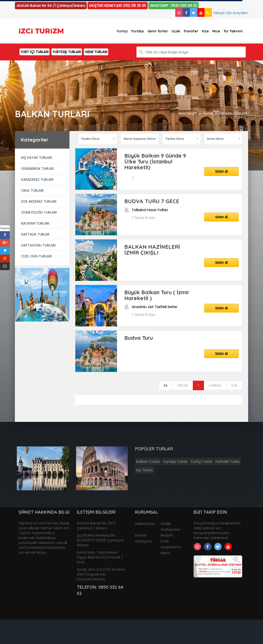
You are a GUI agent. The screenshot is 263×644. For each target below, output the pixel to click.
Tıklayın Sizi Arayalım (226, 13)
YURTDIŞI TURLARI (67, 52)
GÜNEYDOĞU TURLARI (39, 212)
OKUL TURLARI (32, 190)
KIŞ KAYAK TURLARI (37, 158)
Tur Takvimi (233, 31)
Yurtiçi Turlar (201, 462)
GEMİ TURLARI (96, 52)
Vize (205, 31)
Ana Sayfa (188, 113)
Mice (216, 31)
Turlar (208, 113)
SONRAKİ (215, 385)
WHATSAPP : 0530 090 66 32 (174, 6)
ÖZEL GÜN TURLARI (36, 256)
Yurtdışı (138, 31)
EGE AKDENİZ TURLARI (39, 201)
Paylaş (5, 228)
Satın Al (221, 171)
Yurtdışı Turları (175, 462)
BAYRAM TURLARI (35, 223)
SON (234, 385)
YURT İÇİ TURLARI (34, 52)
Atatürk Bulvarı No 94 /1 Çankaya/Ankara (51, 6)
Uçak (176, 31)
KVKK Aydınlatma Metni (171, 547)
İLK (166, 385)
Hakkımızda (145, 524)
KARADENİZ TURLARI (37, 180)
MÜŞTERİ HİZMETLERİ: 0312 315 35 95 (118, 6)
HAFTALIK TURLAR (35, 234)
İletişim (167, 535)
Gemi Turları (158, 31)
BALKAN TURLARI (233, 113)
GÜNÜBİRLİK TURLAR (37, 169)
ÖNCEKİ (183, 385)
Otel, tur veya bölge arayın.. (168, 52)
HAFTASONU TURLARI (38, 245)
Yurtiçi (122, 31)
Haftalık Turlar (228, 462)
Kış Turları (144, 470)
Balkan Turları (148, 462)
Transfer (191, 31)
